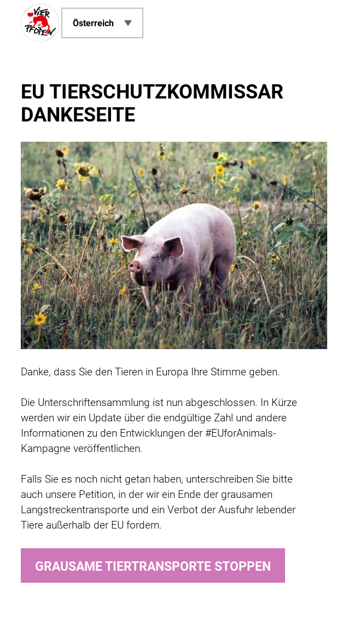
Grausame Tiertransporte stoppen (153, 567)
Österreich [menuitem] (93, 23)
